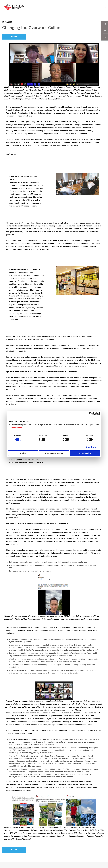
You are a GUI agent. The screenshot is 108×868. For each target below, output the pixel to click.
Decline (23, 453)
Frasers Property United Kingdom (23, 740)
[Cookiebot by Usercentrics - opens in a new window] (91, 414)
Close (105, 8)
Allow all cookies (85, 453)
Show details (91, 447)
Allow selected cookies (54, 453)
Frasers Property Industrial (20, 748)
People (14, 36)
